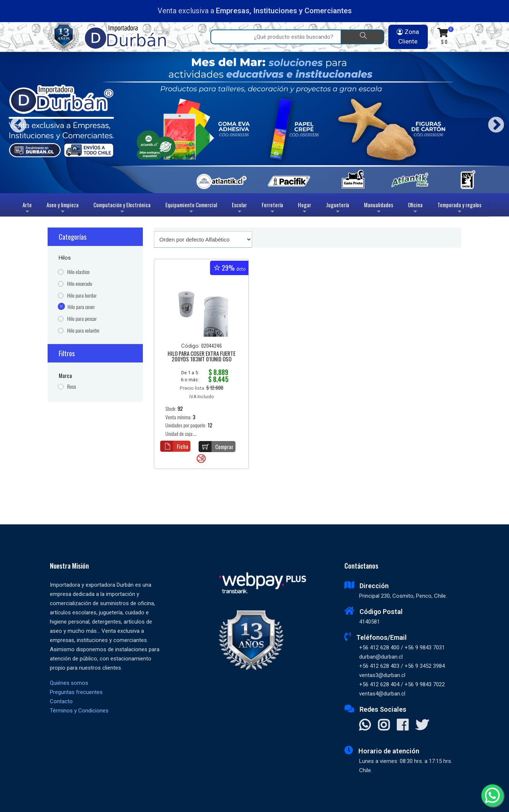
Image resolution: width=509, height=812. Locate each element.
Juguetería (338, 209)
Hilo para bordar (82, 296)
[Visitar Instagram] (384, 726)
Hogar (305, 209)
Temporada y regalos (459, 209)
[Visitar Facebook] (403, 726)
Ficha (174, 446)
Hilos (65, 258)
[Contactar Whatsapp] (365, 726)
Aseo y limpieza (63, 209)
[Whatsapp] (492, 795)
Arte (28, 209)
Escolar (239, 209)
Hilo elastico (78, 272)
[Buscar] (362, 37)
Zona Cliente (408, 37)
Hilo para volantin (83, 331)
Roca (72, 387)
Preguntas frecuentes (76, 692)
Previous (16, 123)
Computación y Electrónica (122, 209)
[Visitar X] (422, 726)
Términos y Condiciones (79, 711)
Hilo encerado (80, 284)
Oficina (415, 209)
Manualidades (379, 209)
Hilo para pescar (82, 319)
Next (493, 123)
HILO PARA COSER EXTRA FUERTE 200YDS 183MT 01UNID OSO (202, 357)
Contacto (61, 701)
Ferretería (272, 209)
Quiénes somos (69, 683)
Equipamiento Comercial (191, 209)
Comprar (216, 447)
